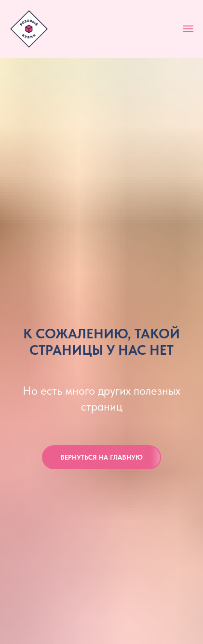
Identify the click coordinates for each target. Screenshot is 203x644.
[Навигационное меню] (188, 29)
